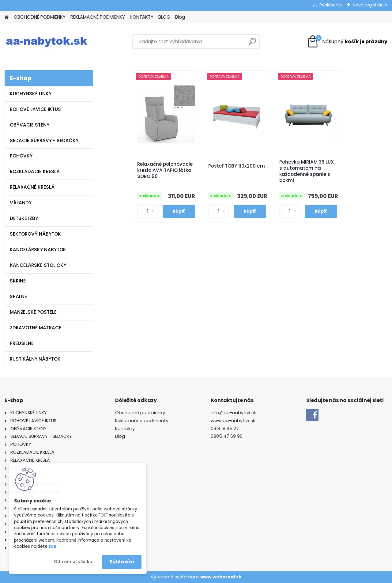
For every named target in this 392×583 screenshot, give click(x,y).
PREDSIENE (22, 343)
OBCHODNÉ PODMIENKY (40, 17)
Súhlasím (122, 562)
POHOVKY (21, 156)
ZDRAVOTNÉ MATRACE (36, 328)
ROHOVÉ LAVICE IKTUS (35, 109)
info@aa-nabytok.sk (233, 413)
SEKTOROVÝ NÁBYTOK (35, 234)
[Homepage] (7, 17)
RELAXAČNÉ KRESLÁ (32, 187)
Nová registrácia (370, 5)
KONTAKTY (142, 17)
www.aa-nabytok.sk (233, 421)
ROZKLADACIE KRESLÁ (35, 171)
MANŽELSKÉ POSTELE (33, 312)
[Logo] (47, 42)
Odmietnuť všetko (73, 562)
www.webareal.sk (221, 577)
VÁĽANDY (21, 203)
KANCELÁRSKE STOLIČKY (38, 265)
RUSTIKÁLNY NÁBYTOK (35, 359)
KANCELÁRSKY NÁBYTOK (38, 250)
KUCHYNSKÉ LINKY (31, 94)
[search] (253, 44)
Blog (180, 17)
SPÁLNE (18, 296)
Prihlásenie (331, 5)
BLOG (164, 17)
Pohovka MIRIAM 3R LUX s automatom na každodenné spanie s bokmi (307, 171)
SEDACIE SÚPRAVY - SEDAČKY (44, 140)
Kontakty (125, 429)
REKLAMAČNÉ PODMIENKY (98, 17)
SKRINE (18, 281)
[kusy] (147, 211)
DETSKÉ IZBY (24, 218)
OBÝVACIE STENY (30, 125)
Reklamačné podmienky (142, 421)
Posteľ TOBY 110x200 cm (237, 166)
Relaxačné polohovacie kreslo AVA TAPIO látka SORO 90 (165, 170)
